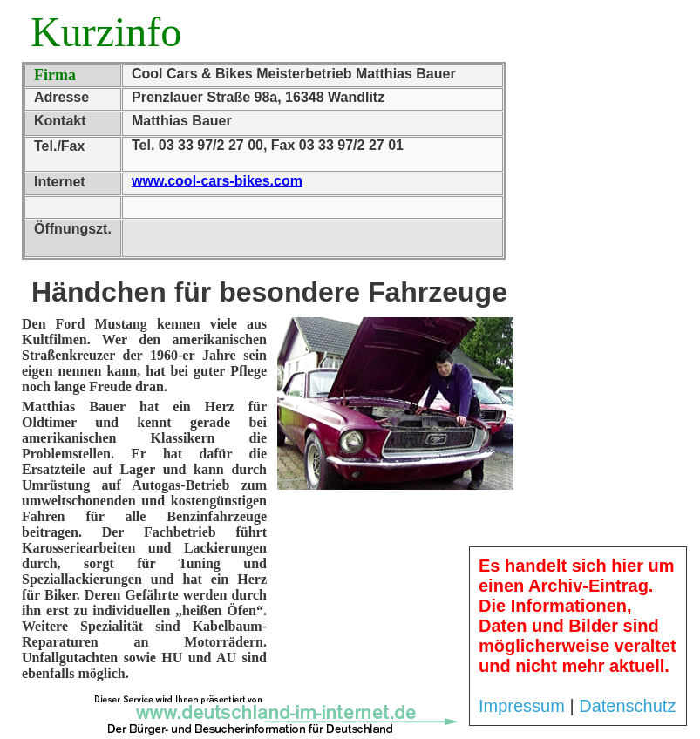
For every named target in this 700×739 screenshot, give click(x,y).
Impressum (522, 706)
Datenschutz (627, 706)
